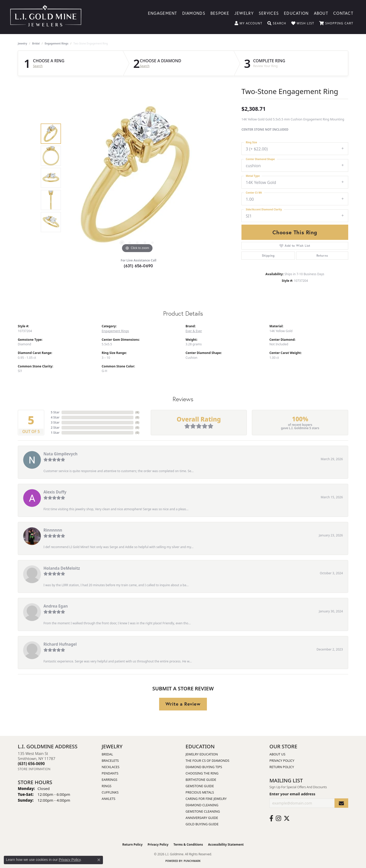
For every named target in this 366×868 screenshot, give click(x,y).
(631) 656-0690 (139, 266)
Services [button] (269, 13)
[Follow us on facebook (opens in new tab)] (271, 818)
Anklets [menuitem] (109, 799)
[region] (137, 178)
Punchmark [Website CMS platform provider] (192, 861)
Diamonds (194, 13)
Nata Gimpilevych (60, 454)
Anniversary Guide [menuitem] (202, 818)
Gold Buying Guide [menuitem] (202, 824)
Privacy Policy (282, 761)
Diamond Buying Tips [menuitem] (204, 767)
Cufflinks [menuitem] (110, 792)
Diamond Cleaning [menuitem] (202, 805)
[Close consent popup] (99, 860)
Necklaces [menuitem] (111, 767)
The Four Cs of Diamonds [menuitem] (207, 761)
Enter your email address (292, 794)
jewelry (22, 43)
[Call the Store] (31, 764)
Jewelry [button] (244, 13)
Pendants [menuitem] (110, 773)
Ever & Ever (194, 331)
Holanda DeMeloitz (62, 568)
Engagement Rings (57, 43)
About (321, 13)
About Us (277, 754)
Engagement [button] (163, 13)
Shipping (268, 255)
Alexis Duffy (55, 492)
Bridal (36, 43)
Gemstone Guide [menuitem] (200, 786)
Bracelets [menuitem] (110, 761)
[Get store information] (34, 769)
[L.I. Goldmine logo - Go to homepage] (46, 17)
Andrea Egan (56, 606)
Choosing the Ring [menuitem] (202, 773)
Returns (322, 255)
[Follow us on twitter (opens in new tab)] (287, 818)
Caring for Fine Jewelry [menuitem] (206, 799)
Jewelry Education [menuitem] (202, 754)
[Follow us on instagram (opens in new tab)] (278, 818)
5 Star (55, 412)
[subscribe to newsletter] (341, 803)
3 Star (55, 422)
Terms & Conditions (188, 844)
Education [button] (296, 13)
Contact (343, 13)
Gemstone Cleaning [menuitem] (203, 811)
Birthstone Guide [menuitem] (201, 780)
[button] (248, 23)
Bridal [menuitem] (107, 754)
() (137, 412)
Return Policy (282, 767)
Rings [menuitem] (106, 786)
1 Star (55, 433)
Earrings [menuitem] (110, 780)
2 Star (55, 428)
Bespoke (220, 13)
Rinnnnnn (53, 530)
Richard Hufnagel (60, 644)
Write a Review (183, 704)
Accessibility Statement (226, 844)
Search (38, 66)
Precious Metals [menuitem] (200, 792)
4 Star (55, 417)
